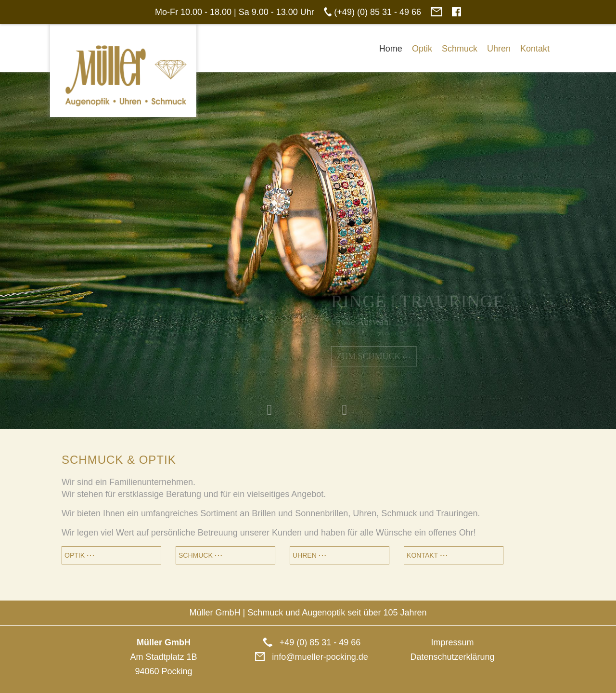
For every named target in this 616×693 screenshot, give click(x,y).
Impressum (452, 642)
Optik (422, 49)
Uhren (499, 49)
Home (391, 49)
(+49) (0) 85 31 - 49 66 (376, 12)
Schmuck (460, 49)
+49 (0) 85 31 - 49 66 (308, 642)
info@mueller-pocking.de (308, 657)
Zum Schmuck (374, 356)
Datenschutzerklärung (452, 657)
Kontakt (535, 49)
